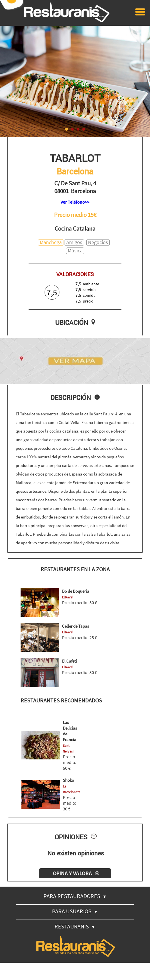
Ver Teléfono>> (75, 202)
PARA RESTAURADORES (75, 896)
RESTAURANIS (75, 926)
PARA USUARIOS (75, 911)
